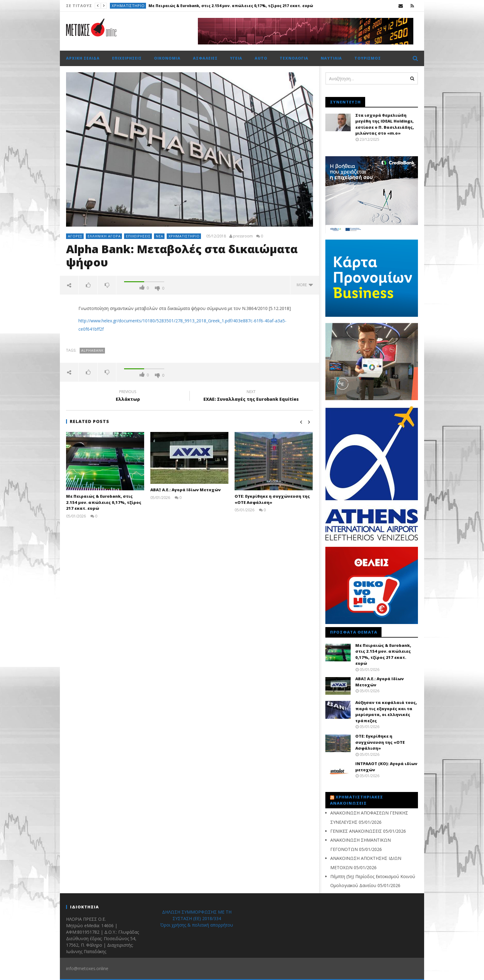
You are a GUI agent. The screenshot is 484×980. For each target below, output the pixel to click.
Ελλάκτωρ (128, 396)
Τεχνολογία (294, 58)
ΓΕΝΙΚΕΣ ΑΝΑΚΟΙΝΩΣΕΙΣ (356, 831)
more (305, 285)
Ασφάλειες (205, 58)
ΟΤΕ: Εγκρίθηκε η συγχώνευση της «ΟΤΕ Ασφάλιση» (380, 742)
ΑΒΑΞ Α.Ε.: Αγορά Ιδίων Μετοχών (186, 490)
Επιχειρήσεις (127, 58)
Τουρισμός (368, 58)
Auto (261, 58)
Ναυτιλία (331, 58)
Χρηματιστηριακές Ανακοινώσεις (357, 800)
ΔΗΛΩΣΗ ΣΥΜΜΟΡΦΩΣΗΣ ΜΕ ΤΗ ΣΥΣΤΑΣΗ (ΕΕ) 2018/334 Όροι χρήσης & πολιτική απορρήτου (197, 918)
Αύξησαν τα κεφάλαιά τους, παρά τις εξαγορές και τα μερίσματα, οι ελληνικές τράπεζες (386, 712)
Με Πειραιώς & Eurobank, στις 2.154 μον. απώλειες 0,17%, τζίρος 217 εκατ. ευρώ (231, 6)
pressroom (243, 236)
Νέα (160, 236)
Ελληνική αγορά (104, 236)
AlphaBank (92, 350)
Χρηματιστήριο (128, 6)
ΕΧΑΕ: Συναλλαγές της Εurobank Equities (251, 396)
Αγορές (75, 236)
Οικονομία (167, 58)
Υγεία (236, 58)
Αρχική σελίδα (83, 58)
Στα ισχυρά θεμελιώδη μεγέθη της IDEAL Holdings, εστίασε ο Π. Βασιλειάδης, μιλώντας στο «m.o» (385, 124)
